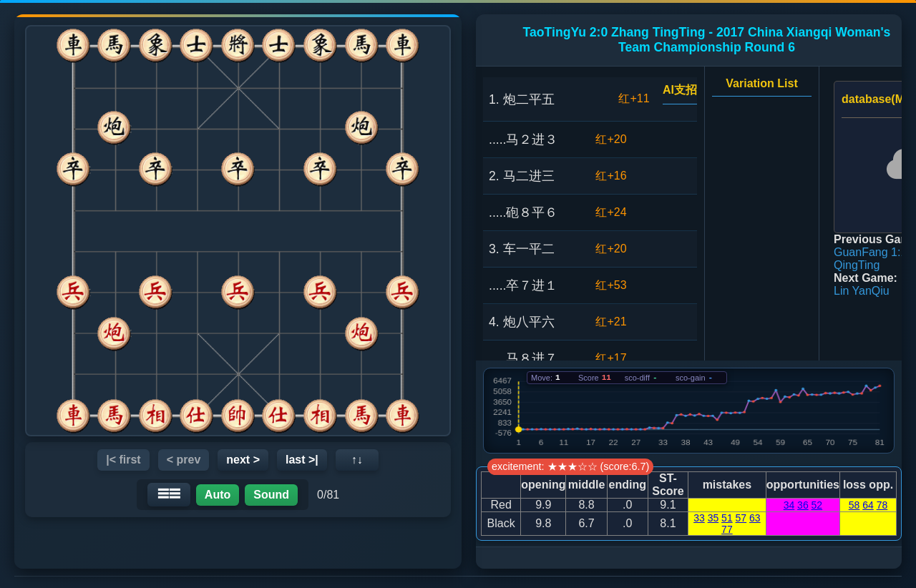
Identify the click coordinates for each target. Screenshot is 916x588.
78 (882, 505)
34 (789, 505)
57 (741, 518)
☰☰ (169, 494)
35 (713, 518)
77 (727, 529)
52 (817, 505)
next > (243, 460)
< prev (184, 460)
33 (699, 518)
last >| (302, 460)
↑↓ (357, 460)
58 (854, 505)
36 (803, 505)
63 (755, 518)
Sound (271, 495)
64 (868, 505)
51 (727, 518)
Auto (218, 495)
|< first (123, 460)
